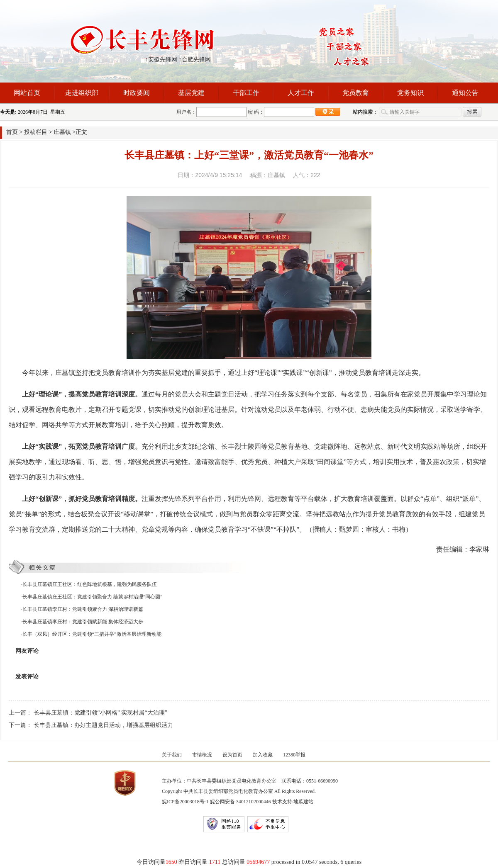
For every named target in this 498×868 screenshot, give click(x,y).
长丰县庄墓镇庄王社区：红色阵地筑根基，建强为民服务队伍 (90, 584)
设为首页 (232, 755)
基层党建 (191, 93)
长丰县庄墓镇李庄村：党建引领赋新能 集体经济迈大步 (83, 622)
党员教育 (356, 93)
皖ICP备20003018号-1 (185, 802)
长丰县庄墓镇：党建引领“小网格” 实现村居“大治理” (100, 713)
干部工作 (246, 93)
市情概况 (202, 755)
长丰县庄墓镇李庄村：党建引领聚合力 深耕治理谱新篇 (83, 609)
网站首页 (27, 93)
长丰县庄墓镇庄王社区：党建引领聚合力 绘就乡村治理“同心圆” (93, 597)
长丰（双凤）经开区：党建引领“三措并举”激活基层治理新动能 (92, 634)
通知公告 (465, 93)
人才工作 (301, 93)
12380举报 (294, 755)
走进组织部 (82, 93)
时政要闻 (137, 93)
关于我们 (172, 755)
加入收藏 (263, 755)
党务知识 (410, 93)
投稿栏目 (36, 132)
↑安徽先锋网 (161, 60)
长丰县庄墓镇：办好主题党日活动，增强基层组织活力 (103, 725)
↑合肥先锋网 (195, 60)
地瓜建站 (303, 802)
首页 (12, 132)
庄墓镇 (62, 132)
